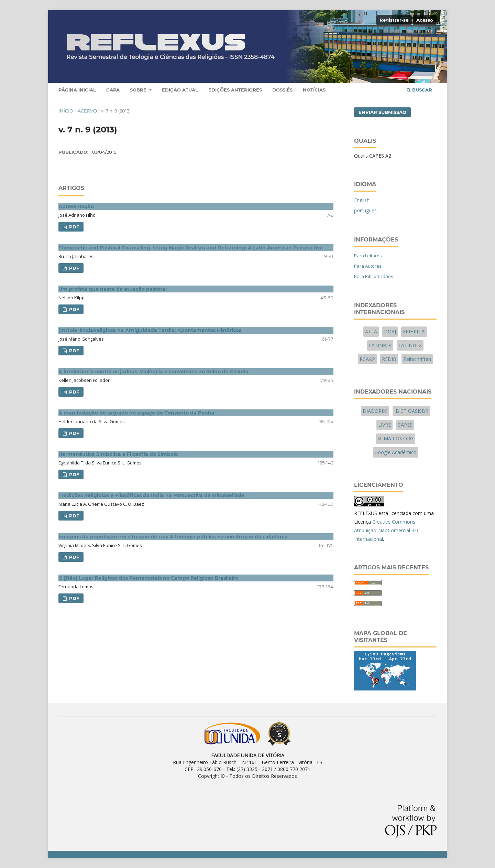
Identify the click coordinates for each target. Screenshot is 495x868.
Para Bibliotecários (374, 276)
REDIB (389, 359)
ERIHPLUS (414, 331)
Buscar (419, 90)
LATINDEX (410, 345)
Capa (113, 90)
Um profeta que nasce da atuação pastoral (113, 289)
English (362, 200)
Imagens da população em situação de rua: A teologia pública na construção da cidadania (173, 537)
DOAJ (390, 331)
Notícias (314, 90)
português (365, 210)
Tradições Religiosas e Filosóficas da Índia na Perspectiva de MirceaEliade (151, 495)
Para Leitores (368, 256)
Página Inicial (77, 90)
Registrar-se (394, 20)
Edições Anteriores (235, 90)
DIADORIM (375, 411)
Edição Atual (180, 90)
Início (66, 111)
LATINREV (380, 345)
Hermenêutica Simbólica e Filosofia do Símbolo (118, 454)
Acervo (87, 111)
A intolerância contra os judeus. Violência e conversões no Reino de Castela (153, 372)
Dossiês (282, 90)
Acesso (425, 20)
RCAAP (367, 359)
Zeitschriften (417, 359)
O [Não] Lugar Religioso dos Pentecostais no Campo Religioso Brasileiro (148, 578)
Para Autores (368, 266)
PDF (73, 227)
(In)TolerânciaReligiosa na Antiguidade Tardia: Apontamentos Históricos (150, 330)
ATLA (371, 331)
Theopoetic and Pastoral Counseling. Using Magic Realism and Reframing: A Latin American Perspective (191, 248)
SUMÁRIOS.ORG (395, 438)
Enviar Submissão (382, 112)
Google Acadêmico (395, 452)
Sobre (139, 90)
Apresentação (76, 206)
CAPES (405, 425)
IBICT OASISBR (411, 411)
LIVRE (384, 425)
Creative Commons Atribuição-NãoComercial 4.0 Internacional (386, 530)
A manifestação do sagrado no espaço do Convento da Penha (136, 413)
